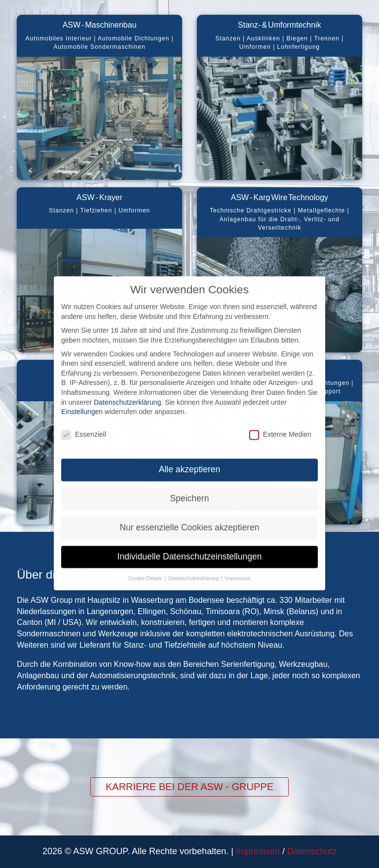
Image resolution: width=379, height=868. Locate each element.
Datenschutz (312, 851)
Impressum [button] (238, 558)
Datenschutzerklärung (127, 382)
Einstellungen (82, 391)
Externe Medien (280, 414)
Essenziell (84, 414)
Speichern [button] (190, 478)
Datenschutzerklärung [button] (194, 558)
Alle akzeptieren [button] (190, 449)
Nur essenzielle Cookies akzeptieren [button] (189, 507)
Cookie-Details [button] (146, 558)
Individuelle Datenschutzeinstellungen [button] (190, 536)
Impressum (258, 851)
